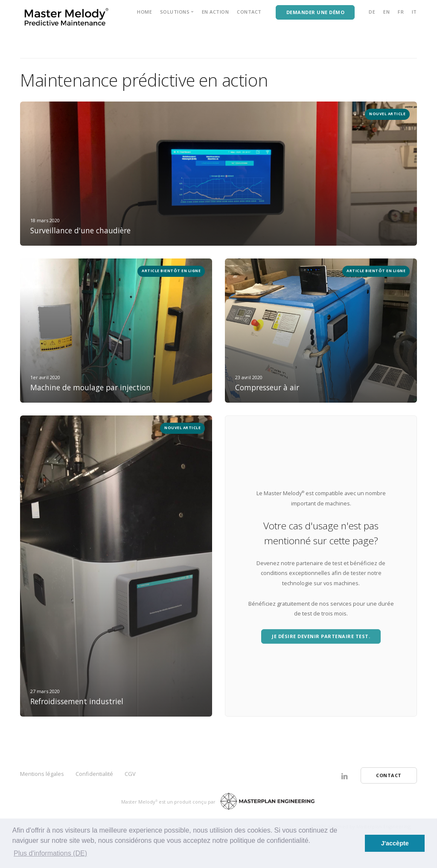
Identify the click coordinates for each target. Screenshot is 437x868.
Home (144, 12)
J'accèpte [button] (395, 843)
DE (372, 12)
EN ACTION (216, 12)
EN (386, 12)
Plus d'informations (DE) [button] (50, 853)
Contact (249, 12)
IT (414, 12)
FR (401, 12)
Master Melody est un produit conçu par (170, 802)
